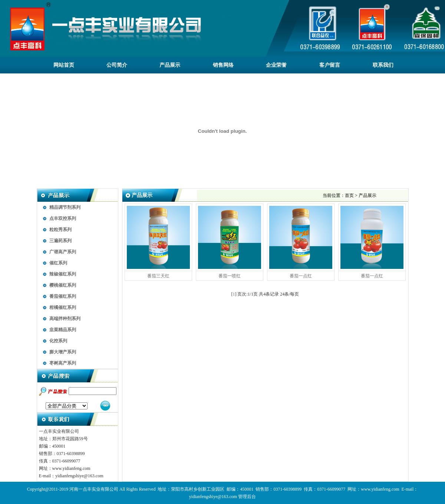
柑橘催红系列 (63, 307)
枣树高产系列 (63, 363)
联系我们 (383, 65)
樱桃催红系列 (63, 285)
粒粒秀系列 (60, 230)
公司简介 (117, 65)
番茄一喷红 (230, 276)
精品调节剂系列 (65, 207)
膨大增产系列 (63, 352)
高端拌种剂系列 (65, 319)
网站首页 (64, 65)
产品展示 (170, 65)
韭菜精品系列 (63, 330)
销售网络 (223, 65)
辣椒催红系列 (63, 274)
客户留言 (330, 65)
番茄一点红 (301, 276)
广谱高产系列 (63, 252)
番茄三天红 (158, 276)
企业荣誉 (276, 65)
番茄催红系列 (63, 296)
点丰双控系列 (63, 218)
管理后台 (247, 497)
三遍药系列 (60, 241)
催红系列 (58, 263)
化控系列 (58, 341)
